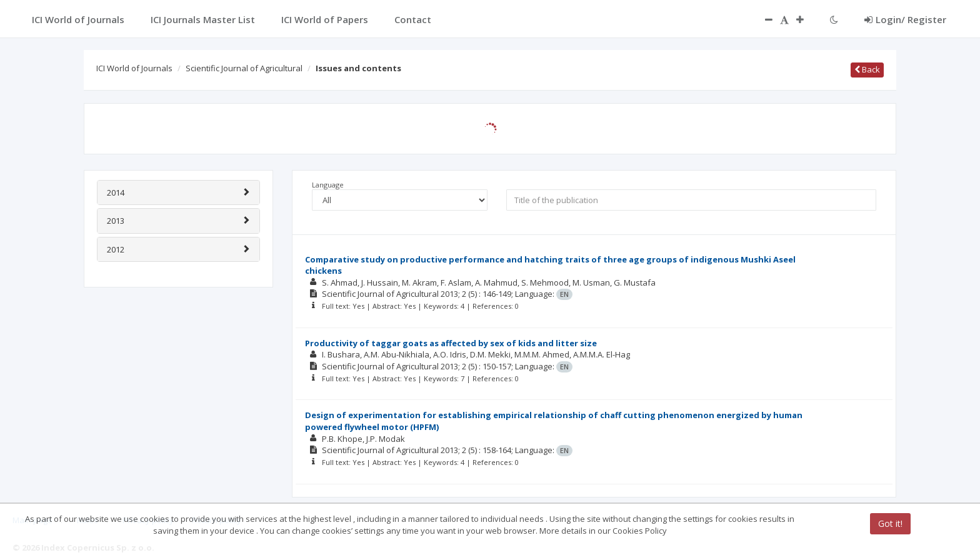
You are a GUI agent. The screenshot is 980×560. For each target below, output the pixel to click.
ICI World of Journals (134, 68)
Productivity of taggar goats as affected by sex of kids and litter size (451, 343)
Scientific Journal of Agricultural (244, 68)
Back (867, 69)
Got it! (890, 523)
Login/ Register (905, 19)
